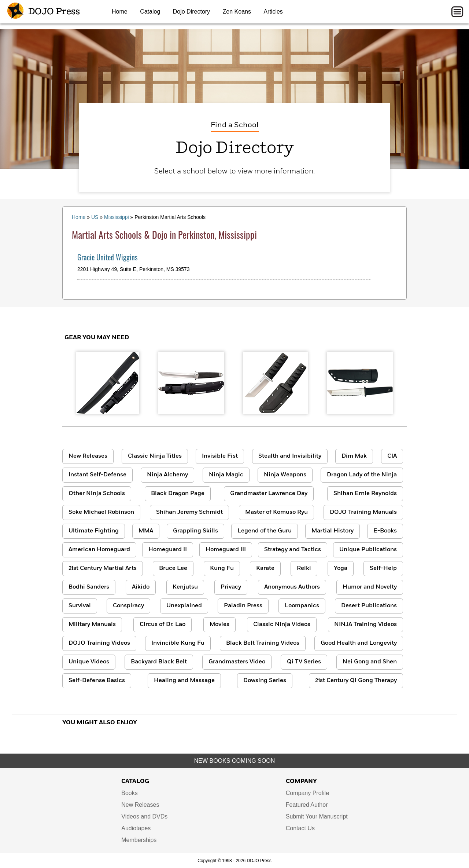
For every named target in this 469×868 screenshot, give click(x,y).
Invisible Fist (220, 456)
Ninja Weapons (285, 475)
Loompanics (302, 606)
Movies (219, 625)
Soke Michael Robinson (101, 512)
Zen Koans (237, 12)
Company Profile (307, 793)
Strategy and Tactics (293, 550)
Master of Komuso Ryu (276, 512)
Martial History (333, 531)
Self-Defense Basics (97, 681)
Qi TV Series (304, 662)
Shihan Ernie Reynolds (365, 494)
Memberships (139, 840)
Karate (265, 568)
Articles (273, 12)
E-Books (385, 531)
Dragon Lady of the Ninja (362, 475)
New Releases (88, 456)
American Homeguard (99, 550)
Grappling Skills (195, 531)
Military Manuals (92, 625)
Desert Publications (369, 606)
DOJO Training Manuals (363, 512)
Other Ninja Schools (97, 494)
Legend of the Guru (265, 531)
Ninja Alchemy (167, 475)
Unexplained (184, 606)
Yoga (341, 568)
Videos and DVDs (144, 816)
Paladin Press (243, 606)
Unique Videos (89, 662)
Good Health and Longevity (359, 643)
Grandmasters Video (237, 662)
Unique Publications (368, 550)
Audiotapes (136, 828)
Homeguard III (226, 550)
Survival (80, 606)
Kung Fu (222, 568)
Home (120, 12)
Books (129, 793)
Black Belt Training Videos (263, 643)
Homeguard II (168, 550)
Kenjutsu (185, 587)
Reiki (304, 568)
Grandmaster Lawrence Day (269, 494)
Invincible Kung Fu (178, 643)
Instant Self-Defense (97, 475)
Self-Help (383, 568)
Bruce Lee (173, 568)
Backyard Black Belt (159, 662)
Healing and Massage (184, 681)
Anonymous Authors (292, 587)
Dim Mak (354, 456)
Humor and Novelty (370, 587)
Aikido (141, 587)
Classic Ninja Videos (282, 625)
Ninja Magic (226, 475)
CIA (392, 456)
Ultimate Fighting (94, 531)
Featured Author (307, 805)
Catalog (150, 12)
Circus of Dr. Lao (163, 625)
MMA (146, 531)
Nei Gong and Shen (370, 662)
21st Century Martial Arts (103, 568)
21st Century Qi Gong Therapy (356, 681)
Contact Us (300, 828)
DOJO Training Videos (99, 643)
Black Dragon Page (178, 494)
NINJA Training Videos (365, 625)
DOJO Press (44, 12)
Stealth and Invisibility (290, 456)
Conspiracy (128, 606)
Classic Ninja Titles (155, 456)
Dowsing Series (265, 681)
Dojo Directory (191, 12)
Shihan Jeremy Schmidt (189, 512)
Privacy (231, 587)
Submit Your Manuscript (317, 816)
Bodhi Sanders (89, 587)
